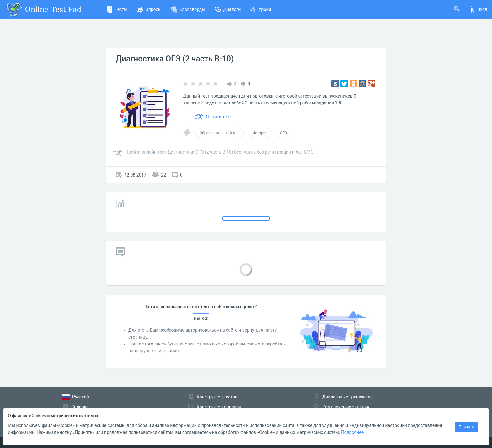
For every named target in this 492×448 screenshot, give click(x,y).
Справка (80, 407)
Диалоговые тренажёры (347, 397)
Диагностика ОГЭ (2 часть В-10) (175, 59)
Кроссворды (188, 9)
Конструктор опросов (219, 407)
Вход (478, 9)
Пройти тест (213, 117)
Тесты (117, 9)
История (260, 133)
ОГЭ (283, 133)
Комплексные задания (346, 407)
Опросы (149, 9)
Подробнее (352, 432)
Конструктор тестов (217, 397)
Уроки (261, 9)
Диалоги (228, 9)
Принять (466, 427)
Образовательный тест (220, 133)
